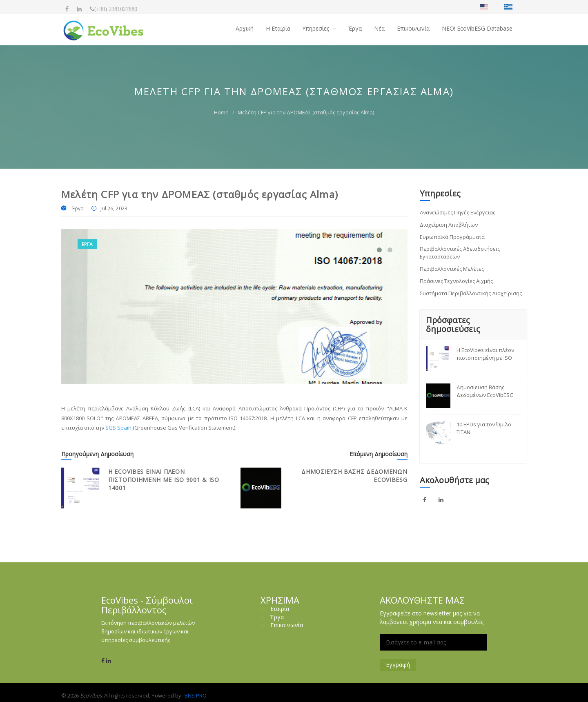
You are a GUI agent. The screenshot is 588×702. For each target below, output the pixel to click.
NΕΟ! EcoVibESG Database (477, 28)
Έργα (355, 28)
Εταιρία (280, 609)
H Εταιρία (278, 28)
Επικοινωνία (413, 28)
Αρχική (244, 28)
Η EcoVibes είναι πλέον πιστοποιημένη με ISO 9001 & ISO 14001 (164, 480)
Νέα (379, 28)
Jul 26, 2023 (114, 208)
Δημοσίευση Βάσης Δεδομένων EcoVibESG (485, 391)
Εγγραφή (398, 665)
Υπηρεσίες (316, 28)
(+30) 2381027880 (116, 9)
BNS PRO (196, 695)
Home (221, 112)
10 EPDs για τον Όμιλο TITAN (484, 428)
